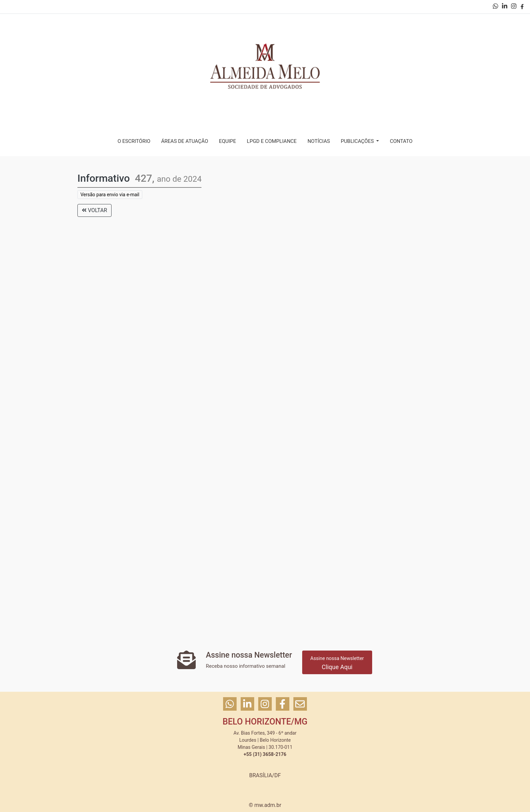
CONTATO (401, 141)
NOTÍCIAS (319, 141)
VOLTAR (94, 210)
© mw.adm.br (265, 805)
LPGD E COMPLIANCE (272, 141)
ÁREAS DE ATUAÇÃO (185, 141)
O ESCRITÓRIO (134, 141)
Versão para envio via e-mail (110, 195)
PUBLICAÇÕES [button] (358, 141)
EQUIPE (228, 141)
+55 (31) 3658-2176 (265, 754)
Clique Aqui (337, 663)
